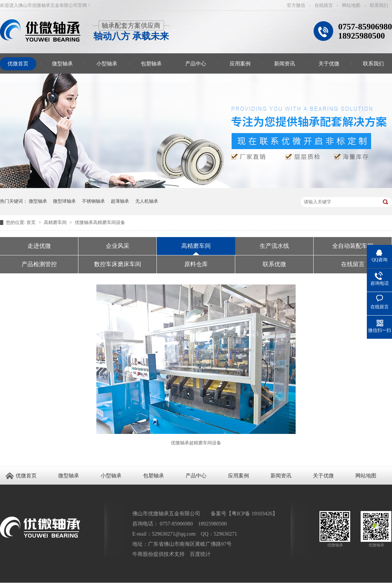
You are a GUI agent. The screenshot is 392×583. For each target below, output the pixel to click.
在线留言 (324, 5)
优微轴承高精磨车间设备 (100, 223)
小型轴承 (107, 64)
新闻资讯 (285, 64)
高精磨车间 (56, 223)
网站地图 (351, 5)
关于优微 (329, 64)
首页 (32, 223)
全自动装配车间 (353, 246)
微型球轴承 (64, 201)
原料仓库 (196, 264)
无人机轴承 (147, 201)
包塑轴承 (151, 64)
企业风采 (118, 246)
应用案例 (240, 64)
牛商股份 (143, 554)
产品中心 (196, 64)
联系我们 (379, 5)
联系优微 (274, 264)
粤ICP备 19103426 (252, 514)
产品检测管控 (39, 264)
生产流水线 (274, 246)
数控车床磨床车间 (118, 264)
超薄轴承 (120, 201)
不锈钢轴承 (93, 201)
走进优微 (39, 246)
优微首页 (26, 476)
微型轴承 (62, 64)
